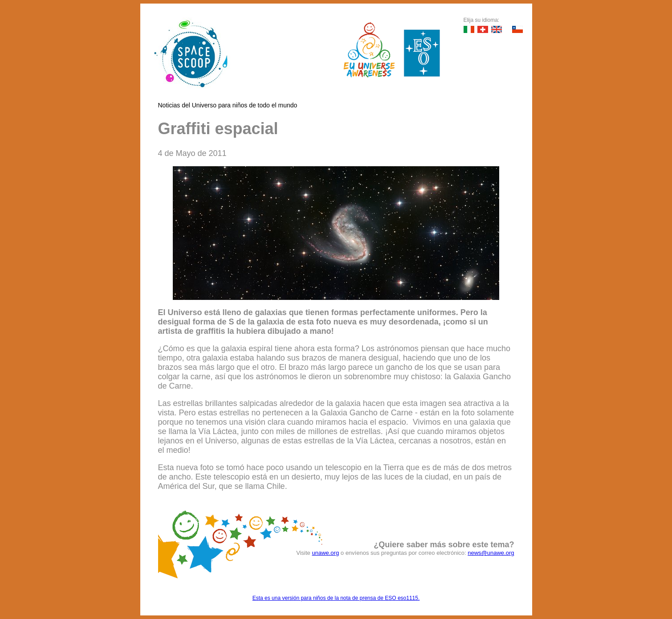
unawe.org (325, 553)
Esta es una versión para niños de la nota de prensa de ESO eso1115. (336, 598)
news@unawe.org (491, 553)
